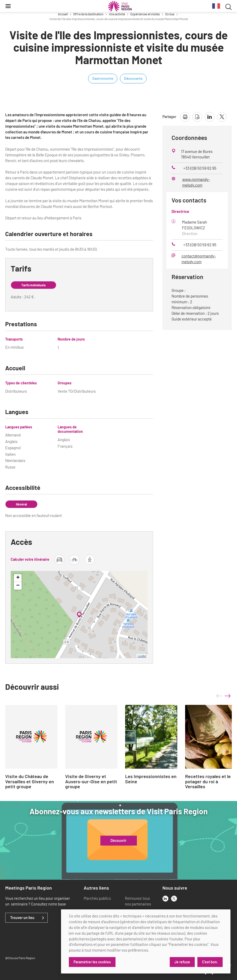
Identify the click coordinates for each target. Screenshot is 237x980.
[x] (174, 899)
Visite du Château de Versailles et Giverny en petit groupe (30, 782)
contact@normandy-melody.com (199, 259)
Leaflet (142, 656)
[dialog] (146, 941)
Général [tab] (21, 504)
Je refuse (182, 962)
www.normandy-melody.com (196, 182)
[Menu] (8, 6)
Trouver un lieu (22, 918)
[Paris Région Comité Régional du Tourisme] (120, 6)
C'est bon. (210, 962)
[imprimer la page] (185, 117)
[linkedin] (165, 899)
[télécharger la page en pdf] (197, 117)
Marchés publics (97, 898)
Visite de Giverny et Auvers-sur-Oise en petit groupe (91, 782)
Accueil (63, 14)
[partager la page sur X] (222, 117)
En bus (170, 14)
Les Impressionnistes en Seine (151, 779)
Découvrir (118, 841)
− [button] (18, 586)
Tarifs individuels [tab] (34, 285)
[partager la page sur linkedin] (209, 117)
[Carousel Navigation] (223, 696)
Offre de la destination (88, 14)
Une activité (117, 14)
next (228, 696)
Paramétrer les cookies (92, 962)
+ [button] (18, 578)
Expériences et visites (145, 14)
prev (219, 696)
